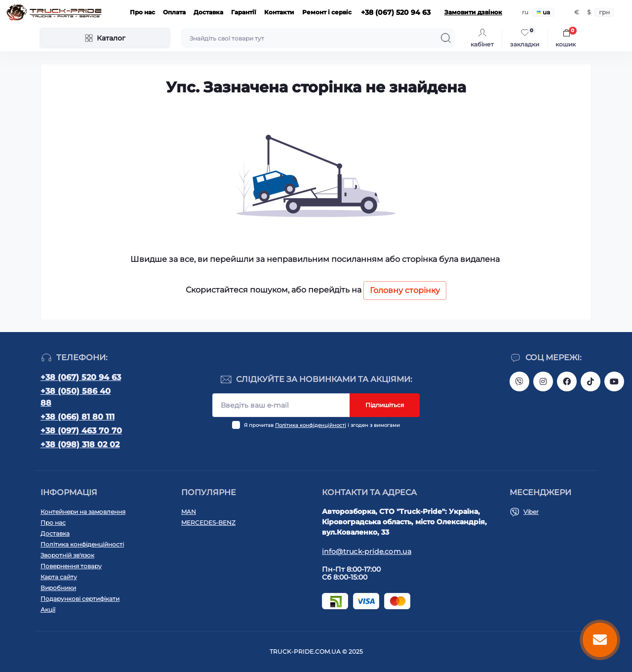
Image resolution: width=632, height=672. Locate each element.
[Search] (446, 38)
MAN (189, 512)
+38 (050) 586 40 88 (76, 397)
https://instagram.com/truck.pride (543, 381)
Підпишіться (385, 405)
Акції (48, 609)
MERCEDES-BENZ (208, 523)
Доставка (208, 12)
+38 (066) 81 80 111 (78, 417)
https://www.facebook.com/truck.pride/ (567, 381)
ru (525, 12)
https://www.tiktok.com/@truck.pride (591, 381)
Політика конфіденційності (311, 425)
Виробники (58, 588)
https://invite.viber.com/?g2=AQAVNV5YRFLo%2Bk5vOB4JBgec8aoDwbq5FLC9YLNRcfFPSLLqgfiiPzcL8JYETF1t (519, 381)
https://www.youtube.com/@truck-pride (614, 381)
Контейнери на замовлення (83, 512)
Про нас (142, 12)
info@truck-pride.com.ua (367, 551)
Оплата (174, 12)
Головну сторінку (405, 290)
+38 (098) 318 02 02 (80, 444)
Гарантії (244, 12)
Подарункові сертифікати (80, 599)
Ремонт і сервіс (327, 12)
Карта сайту (59, 577)
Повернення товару (71, 566)
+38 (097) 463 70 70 (81, 431)
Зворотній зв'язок (67, 555)
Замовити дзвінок (473, 12)
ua (543, 12)
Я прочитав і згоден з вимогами (322, 425)
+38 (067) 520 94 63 (81, 377)
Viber (531, 512)
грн (604, 12)
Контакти (279, 12)
